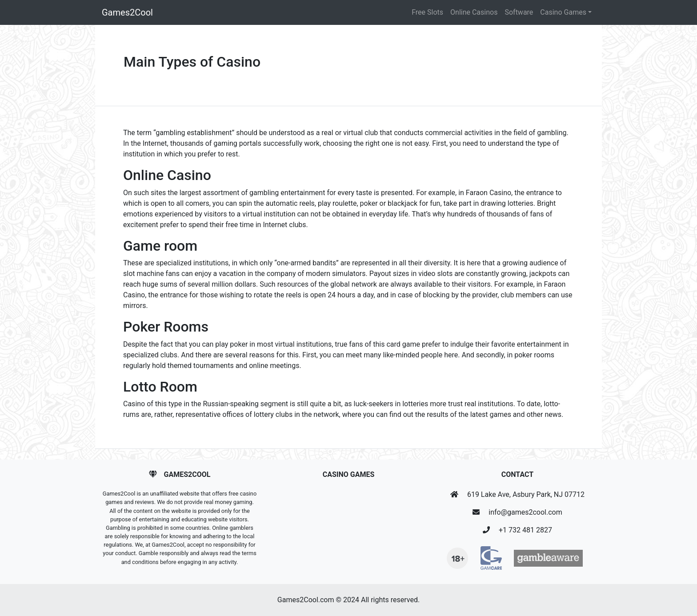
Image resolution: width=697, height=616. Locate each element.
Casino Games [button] (563, 12)
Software (519, 12)
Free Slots (427, 12)
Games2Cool (127, 12)
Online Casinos (474, 12)
